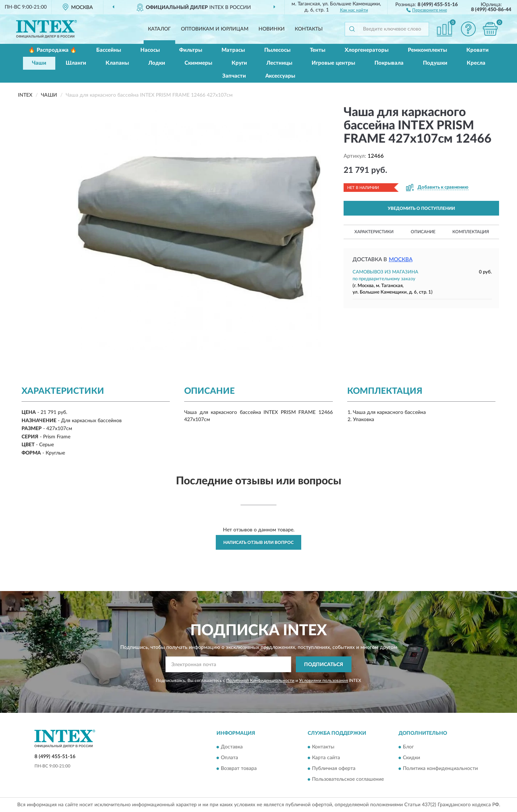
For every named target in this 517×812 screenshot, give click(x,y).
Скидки (411, 758)
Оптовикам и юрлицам (215, 29)
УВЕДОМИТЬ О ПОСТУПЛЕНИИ (421, 208)
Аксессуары (280, 76)
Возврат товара (239, 769)
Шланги (76, 63)
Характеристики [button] (374, 232)
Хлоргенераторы (367, 50)
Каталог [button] (159, 29)
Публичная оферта (334, 769)
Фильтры (191, 50)
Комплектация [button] (471, 232)
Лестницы (279, 63)
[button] (427, 10)
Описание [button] (423, 232)
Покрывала (389, 63)
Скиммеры (198, 63)
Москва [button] (401, 260)
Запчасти (234, 76)
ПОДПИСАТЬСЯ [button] (324, 665)
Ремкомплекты (427, 50)
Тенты (318, 50)
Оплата (229, 758)
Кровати (478, 50)
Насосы (150, 50)
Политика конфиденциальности (440, 769)
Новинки (272, 29)
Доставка (232, 747)
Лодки (157, 63)
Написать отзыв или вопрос (258, 543)
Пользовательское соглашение (348, 779)
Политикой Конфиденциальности (260, 680)
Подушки (435, 63)
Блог (408, 747)
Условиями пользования (323, 680)
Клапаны (117, 63)
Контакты (309, 29)
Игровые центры (333, 63)
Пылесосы (277, 50)
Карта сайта (326, 758)
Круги (239, 63)
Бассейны (109, 50)
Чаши (39, 63)
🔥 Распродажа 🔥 (53, 50)
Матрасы (233, 50)
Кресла (476, 63)
